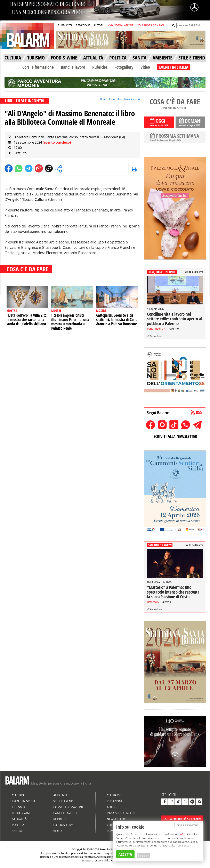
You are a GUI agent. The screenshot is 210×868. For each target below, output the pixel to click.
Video (145, 67)
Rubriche (100, 67)
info (182, 834)
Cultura (18, 795)
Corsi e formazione (38, 67)
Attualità (19, 819)
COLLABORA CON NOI (151, 25)
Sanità (17, 831)
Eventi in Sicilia (24, 801)
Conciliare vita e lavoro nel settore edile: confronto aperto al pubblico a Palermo (174, 319)
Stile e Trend (63, 801)
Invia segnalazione (122, 813)
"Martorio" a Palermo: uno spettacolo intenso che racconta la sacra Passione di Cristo (173, 592)
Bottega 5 (153, 602)
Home (104, 99)
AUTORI (98, 25)
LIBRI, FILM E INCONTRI (25, 101)
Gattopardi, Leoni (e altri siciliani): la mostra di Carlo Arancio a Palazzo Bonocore (117, 320)
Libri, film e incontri (129, 99)
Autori (112, 807)
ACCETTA (125, 854)
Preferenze (143, 855)
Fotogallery (124, 67)
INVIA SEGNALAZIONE (120, 25)
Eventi (113, 99)
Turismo (18, 807)
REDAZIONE (83, 25)
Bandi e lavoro (73, 67)
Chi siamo (114, 795)
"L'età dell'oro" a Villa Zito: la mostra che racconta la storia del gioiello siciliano (27, 320)
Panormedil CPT (157, 329)
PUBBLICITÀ (65, 25)
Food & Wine (21, 813)
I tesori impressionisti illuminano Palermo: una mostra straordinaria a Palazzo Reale (70, 322)
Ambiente (60, 795)
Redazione (156, 336)
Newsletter (116, 819)
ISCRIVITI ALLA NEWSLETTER (175, 436)
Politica (18, 825)
